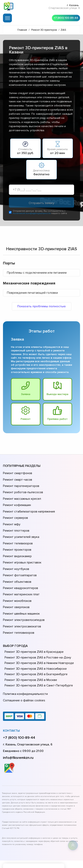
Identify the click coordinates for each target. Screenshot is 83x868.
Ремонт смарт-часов (17, 479)
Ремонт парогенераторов (21, 484)
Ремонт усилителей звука (20, 528)
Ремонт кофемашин (16, 501)
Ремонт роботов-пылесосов (22, 490)
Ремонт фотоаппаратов (19, 561)
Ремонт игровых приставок (21, 550)
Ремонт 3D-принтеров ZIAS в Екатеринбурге (35, 652)
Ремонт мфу (11, 517)
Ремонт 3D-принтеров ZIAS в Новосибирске (35, 646)
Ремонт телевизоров (17, 534)
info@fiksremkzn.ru (18, 733)
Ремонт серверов (15, 512)
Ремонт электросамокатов (21, 605)
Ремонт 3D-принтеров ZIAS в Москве (30, 657)
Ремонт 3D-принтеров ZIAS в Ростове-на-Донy (37, 635)
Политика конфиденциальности (25, 671)
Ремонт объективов (17, 567)
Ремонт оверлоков (16, 589)
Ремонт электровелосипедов (23, 600)
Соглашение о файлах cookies (24, 677)
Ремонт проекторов (17, 539)
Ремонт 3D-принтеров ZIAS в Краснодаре (33, 629)
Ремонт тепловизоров (18, 611)
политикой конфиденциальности (32, 214)
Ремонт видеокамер (17, 545)
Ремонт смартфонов (17, 473)
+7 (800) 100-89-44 (65, 18)
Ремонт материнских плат (21, 578)
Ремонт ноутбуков (15, 556)
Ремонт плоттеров (16, 523)
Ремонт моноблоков (17, 583)
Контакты (11, 706)
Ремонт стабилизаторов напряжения (28, 506)
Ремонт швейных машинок (21, 594)
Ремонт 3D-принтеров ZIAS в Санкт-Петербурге (38, 663)
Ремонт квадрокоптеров (20, 572)
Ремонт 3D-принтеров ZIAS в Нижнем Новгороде (38, 641)
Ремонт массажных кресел (21, 495)
